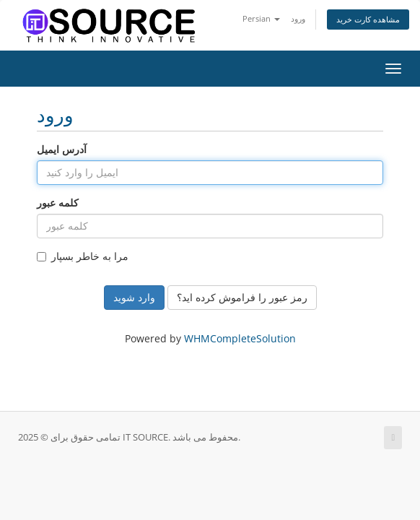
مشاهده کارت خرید (368, 19)
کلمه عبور (58, 203)
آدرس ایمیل (62, 149)
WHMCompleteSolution (240, 338)
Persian (261, 18)
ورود (298, 18)
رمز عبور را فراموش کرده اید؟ (242, 297)
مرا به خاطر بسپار (83, 256)
